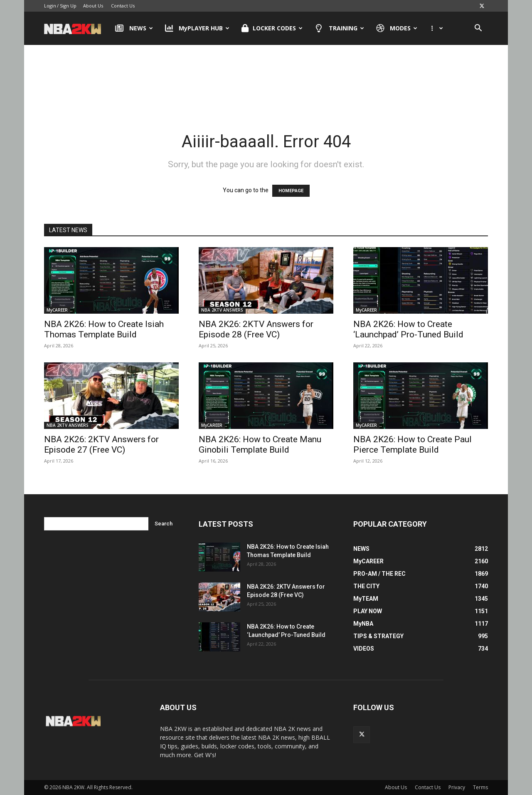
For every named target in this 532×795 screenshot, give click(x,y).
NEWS (134, 28)
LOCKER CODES (272, 28)
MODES (397, 28)
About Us (93, 6)
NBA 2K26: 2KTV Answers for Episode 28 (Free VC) (256, 329)
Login (50, 6)
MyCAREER (57, 310)
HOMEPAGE (291, 191)
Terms (480, 787)
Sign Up (68, 6)
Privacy (457, 787)
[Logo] (77, 28)
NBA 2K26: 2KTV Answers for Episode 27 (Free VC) (101, 445)
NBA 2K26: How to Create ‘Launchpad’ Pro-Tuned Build (408, 329)
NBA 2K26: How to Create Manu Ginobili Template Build (260, 445)
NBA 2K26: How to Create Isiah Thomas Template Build (104, 329)
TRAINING (339, 28)
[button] (478, 29)
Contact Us (123, 6)
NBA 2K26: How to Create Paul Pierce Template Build (413, 445)
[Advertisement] (266, 79)
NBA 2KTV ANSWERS (222, 310)
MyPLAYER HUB (197, 28)
